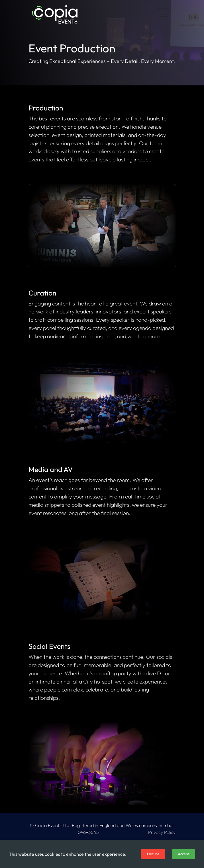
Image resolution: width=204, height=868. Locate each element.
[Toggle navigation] (164, 14)
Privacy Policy (162, 832)
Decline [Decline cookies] (153, 854)
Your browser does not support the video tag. (102, 225)
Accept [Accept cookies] (184, 854)
